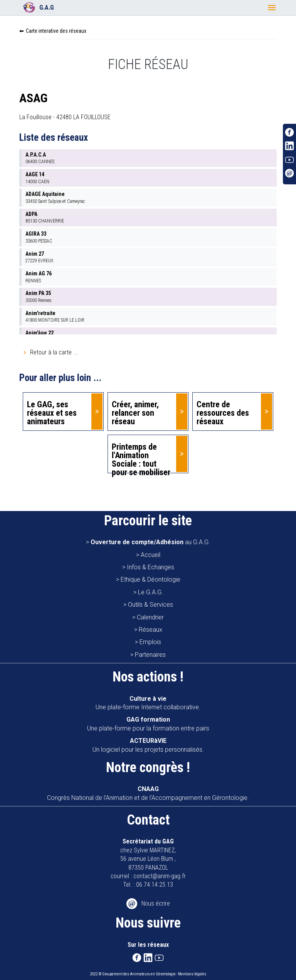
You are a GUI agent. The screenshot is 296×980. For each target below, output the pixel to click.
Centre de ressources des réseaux (223, 413)
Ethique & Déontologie (151, 579)
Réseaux (151, 630)
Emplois (150, 642)
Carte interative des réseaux (56, 31)
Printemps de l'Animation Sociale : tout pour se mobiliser (141, 458)
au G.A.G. (150, 542)
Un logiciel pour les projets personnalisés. (148, 745)
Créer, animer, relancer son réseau (135, 413)
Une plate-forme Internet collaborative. (148, 703)
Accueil (151, 555)
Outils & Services (151, 605)
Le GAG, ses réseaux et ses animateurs (52, 413)
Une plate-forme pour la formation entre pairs (148, 724)
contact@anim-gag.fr (160, 876)
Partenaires (150, 655)
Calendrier (150, 617)
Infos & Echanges (151, 567)
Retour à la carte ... (54, 352)
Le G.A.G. (151, 592)
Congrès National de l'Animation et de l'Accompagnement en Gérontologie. (148, 793)
